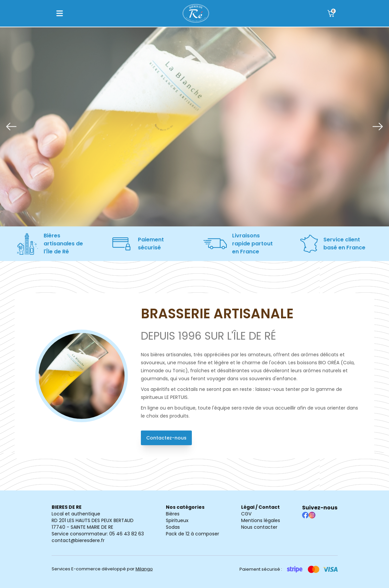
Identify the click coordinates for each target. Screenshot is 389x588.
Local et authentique (76, 514)
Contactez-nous (166, 438)
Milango (144, 569)
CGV (246, 514)
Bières (173, 514)
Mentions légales (261, 520)
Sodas (173, 527)
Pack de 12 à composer (193, 534)
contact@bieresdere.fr (78, 540)
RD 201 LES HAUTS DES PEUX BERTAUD (93, 520)
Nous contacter (259, 527)
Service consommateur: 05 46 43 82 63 (98, 534)
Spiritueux (177, 520)
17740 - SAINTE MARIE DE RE (82, 527)
